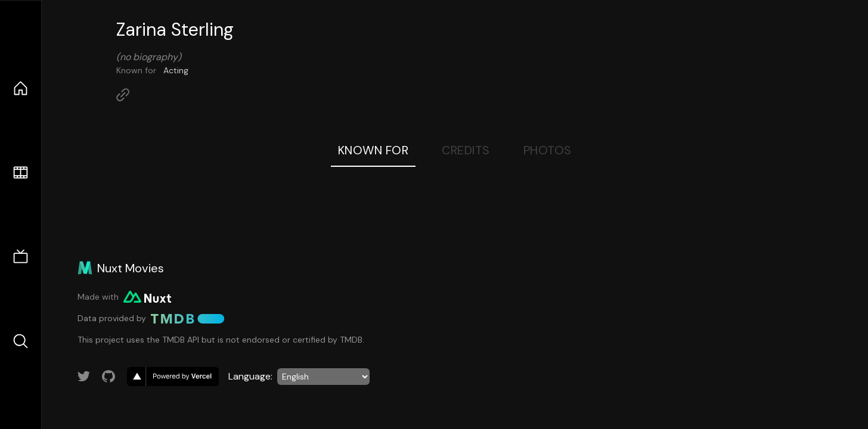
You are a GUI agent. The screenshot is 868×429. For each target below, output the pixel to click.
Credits (466, 150)
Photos (548, 150)
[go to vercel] (173, 377)
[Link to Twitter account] (84, 377)
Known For (373, 150)
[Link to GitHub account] (108, 377)
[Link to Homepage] (123, 95)
